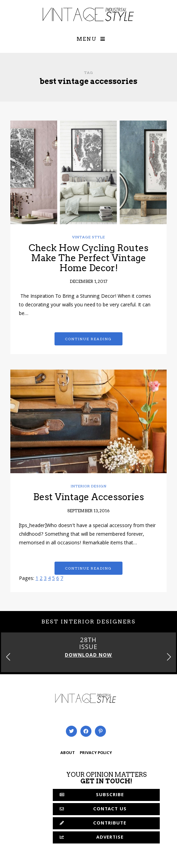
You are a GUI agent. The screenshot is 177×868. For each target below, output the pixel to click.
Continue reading (88, 339)
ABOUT (68, 753)
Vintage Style (88, 237)
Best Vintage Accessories (88, 497)
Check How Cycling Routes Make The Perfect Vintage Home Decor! (88, 258)
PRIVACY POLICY (96, 753)
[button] (169, 657)
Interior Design (89, 486)
